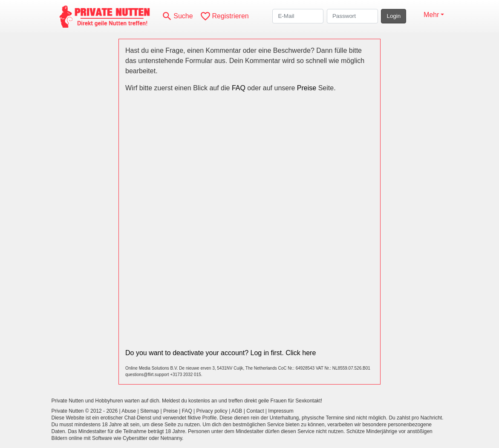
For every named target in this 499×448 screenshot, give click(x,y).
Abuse (129, 411)
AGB (237, 411)
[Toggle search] (177, 16)
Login (394, 16)
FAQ (239, 88)
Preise (307, 88)
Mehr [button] (431, 15)
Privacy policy (212, 411)
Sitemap (150, 411)
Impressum (281, 411)
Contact (255, 411)
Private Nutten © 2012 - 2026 (85, 411)
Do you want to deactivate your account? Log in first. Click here (221, 353)
